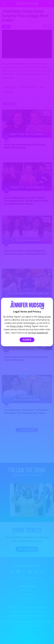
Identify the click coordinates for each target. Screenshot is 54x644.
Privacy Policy (16, 326)
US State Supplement (38, 333)
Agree (27, 340)
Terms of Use (44, 317)
